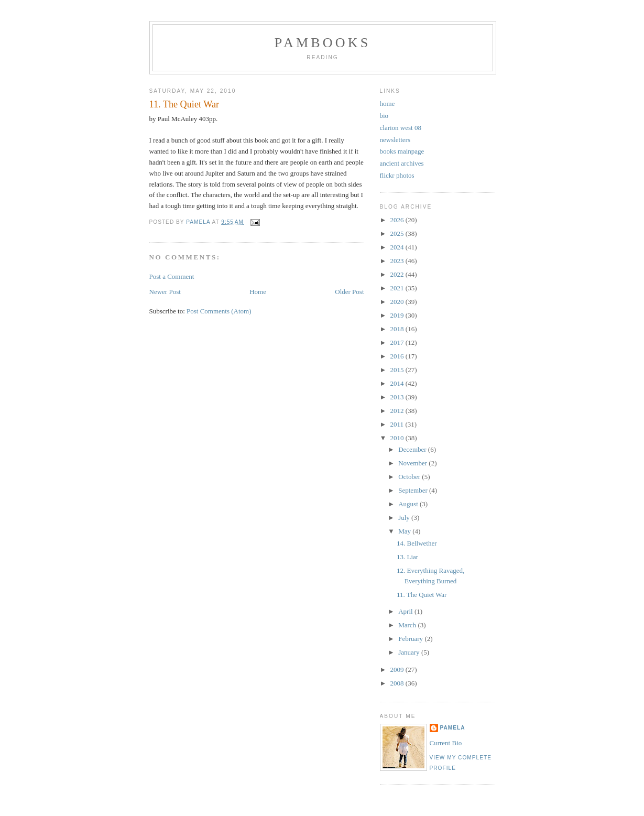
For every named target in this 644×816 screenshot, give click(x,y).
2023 (398, 261)
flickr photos (397, 175)
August (409, 504)
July (405, 518)
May (405, 531)
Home (258, 292)
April (406, 611)
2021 (398, 288)
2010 (398, 438)
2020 (398, 302)
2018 (398, 329)
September (414, 490)
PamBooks (323, 43)
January (410, 652)
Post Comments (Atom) (219, 311)
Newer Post (165, 292)
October (410, 477)
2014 (398, 383)
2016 (398, 356)
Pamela (453, 728)
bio (384, 116)
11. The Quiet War (422, 595)
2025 (398, 233)
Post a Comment (172, 276)
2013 (398, 397)
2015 (398, 370)
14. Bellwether (417, 543)
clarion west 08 (401, 128)
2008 (398, 683)
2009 (398, 670)
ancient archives (402, 163)
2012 (398, 411)
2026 (398, 220)
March (408, 625)
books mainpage (402, 151)
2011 (398, 424)
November (413, 463)
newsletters (395, 140)
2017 (398, 342)
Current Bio (446, 743)
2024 (398, 247)
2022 (398, 274)
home (388, 104)
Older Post (349, 292)
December (413, 449)
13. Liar (407, 557)
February (411, 639)
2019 (398, 315)
